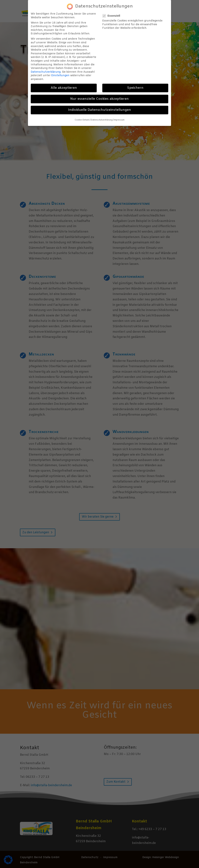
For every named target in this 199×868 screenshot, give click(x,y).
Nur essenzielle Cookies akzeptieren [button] (99, 99)
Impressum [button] (119, 120)
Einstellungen (60, 76)
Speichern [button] (135, 88)
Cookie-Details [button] (82, 120)
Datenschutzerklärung (46, 72)
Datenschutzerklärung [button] (102, 120)
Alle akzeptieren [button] (64, 88)
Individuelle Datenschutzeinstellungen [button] (99, 110)
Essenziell (113, 16)
